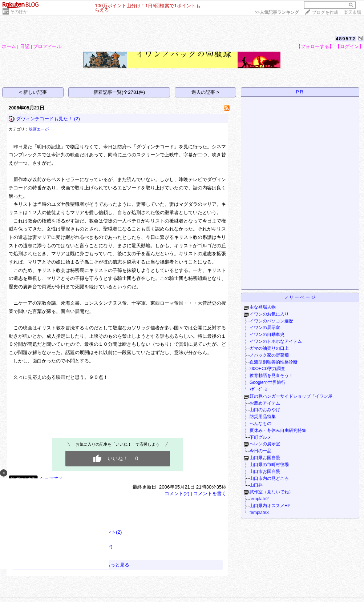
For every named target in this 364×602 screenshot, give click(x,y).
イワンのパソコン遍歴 (271, 321)
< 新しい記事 (33, 92)
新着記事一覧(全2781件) (119, 92)
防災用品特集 (263, 417)
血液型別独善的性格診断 (274, 362)
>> (277, 12)
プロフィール (47, 46)
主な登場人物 (263, 307)
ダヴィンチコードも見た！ (44, 119)
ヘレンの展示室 (265, 444)
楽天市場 (352, 12)
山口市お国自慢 (265, 471)
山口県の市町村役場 (269, 465)
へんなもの (260, 424)
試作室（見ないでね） (271, 492)
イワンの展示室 (265, 328)
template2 (259, 499)
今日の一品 (260, 451)
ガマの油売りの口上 (269, 348)
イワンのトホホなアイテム (276, 341)
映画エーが (39, 129)
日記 (25, 46)
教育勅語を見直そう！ (271, 376)
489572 (346, 39)
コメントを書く (210, 493)
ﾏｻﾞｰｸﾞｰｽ (258, 389)
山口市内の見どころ (269, 478)
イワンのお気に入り (269, 314)
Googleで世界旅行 (268, 382)
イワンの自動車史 (267, 334)
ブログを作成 (325, 12)
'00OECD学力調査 (267, 369)
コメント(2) (177, 493)
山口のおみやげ (265, 410)
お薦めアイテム (265, 403)
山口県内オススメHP (270, 506)
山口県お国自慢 (265, 458)
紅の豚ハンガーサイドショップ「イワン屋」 (293, 396)
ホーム (9, 46)
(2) (77, 119)
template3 (259, 513)
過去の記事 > (205, 92)
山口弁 (256, 485)
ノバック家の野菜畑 (269, 355)
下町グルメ (260, 437)
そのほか (19, 12)
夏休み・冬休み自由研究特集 (278, 430)
